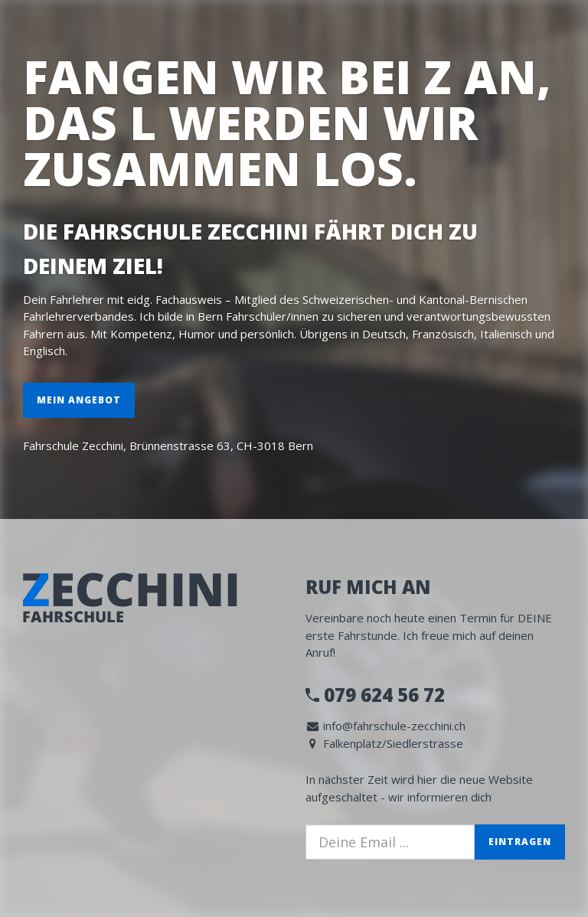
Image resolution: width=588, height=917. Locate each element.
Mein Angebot (79, 400)
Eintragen (520, 842)
